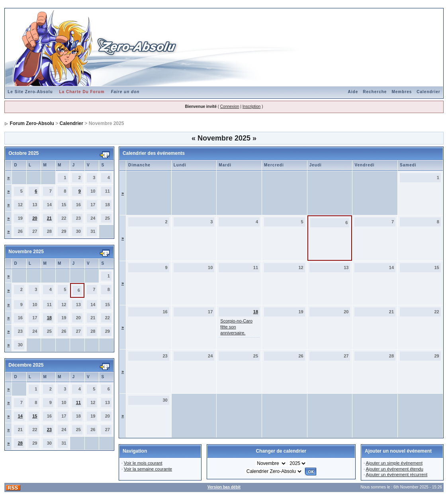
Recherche (375, 92)
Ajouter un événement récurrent (396, 475)
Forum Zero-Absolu (32, 123)
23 (49, 430)
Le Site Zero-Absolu (30, 92)
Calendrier (428, 92)
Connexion (230, 106)
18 (49, 318)
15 (35, 416)
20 (35, 218)
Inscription (252, 106)
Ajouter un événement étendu (394, 469)
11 (78, 402)
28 (20, 443)
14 (20, 416)
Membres (402, 92)
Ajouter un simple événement (394, 463)
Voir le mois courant (143, 463)
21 (49, 218)
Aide (353, 92)
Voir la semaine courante (148, 469)
